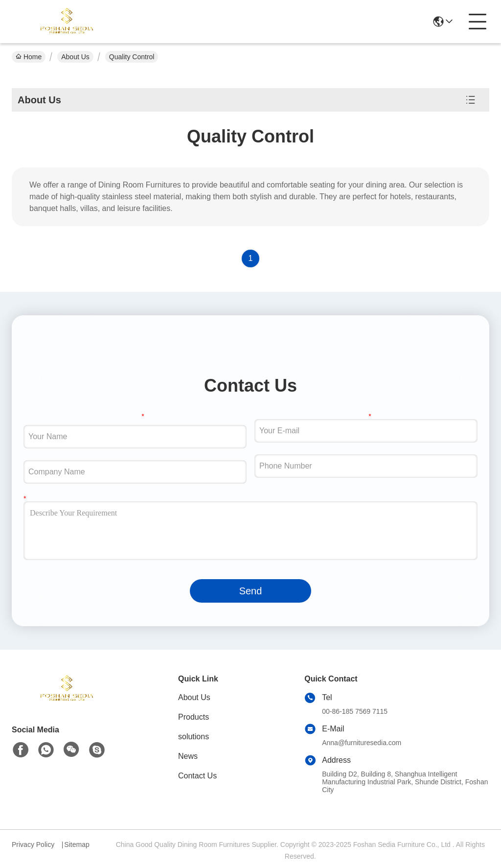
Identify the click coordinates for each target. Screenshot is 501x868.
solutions (194, 737)
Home (29, 57)
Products (194, 717)
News (188, 756)
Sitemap (77, 845)
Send (251, 591)
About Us (75, 57)
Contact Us (197, 776)
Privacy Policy (33, 845)
